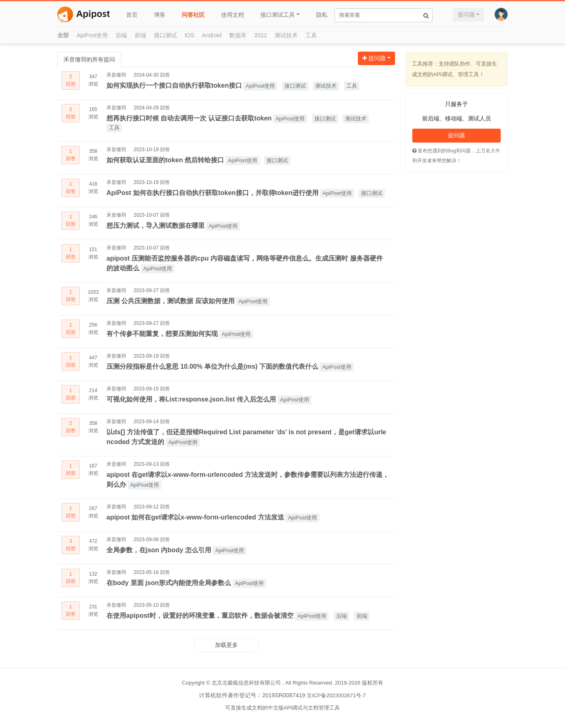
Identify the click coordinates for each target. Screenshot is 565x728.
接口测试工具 (278, 15)
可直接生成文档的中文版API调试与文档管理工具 (283, 708)
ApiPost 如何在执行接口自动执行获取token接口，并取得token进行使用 (212, 193)
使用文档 (233, 15)
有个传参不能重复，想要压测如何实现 (162, 334)
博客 (160, 15)
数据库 (238, 35)
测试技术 (286, 35)
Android (212, 35)
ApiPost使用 (92, 35)
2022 (261, 35)
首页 (132, 15)
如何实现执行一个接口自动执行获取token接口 (174, 85)
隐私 (322, 15)
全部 (63, 35)
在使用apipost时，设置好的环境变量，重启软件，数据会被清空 (200, 616)
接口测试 (165, 35)
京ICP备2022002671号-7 (336, 695)
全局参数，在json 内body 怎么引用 (159, 550)
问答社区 (193, 15)
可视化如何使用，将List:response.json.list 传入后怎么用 (191, 399)
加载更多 (226, 645)
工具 (311, 35)
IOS (190, 35)
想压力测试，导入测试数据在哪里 (156, 226)
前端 (140, 35)
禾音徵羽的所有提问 (89, 59)
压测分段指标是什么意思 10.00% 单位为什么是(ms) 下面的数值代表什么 (212, 366)
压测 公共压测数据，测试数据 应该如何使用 (171, 301)
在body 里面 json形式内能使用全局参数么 (169, 583)
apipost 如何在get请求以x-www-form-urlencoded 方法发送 (195, 517)
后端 (121, 35)
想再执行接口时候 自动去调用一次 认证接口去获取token (189, 118)
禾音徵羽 (116, 75)
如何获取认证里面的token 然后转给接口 (165, 160)
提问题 (466, 14)
